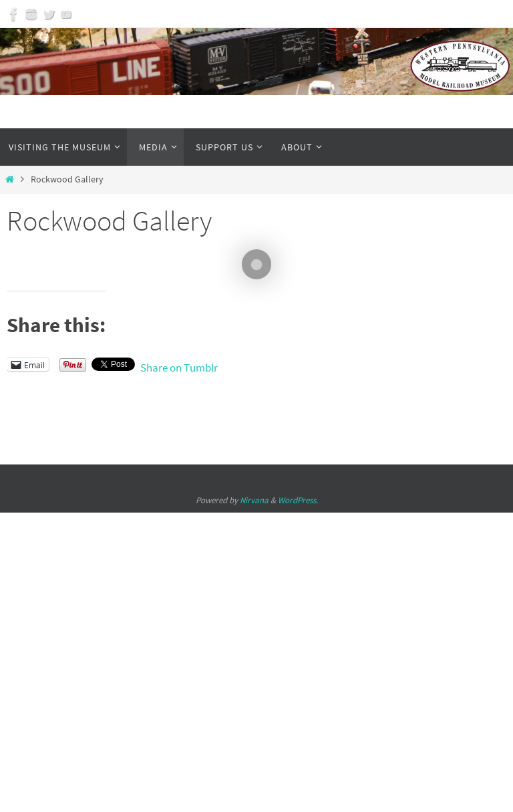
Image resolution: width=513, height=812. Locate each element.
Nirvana (254, 500)
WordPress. (298, 500)
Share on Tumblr (179, 365)
